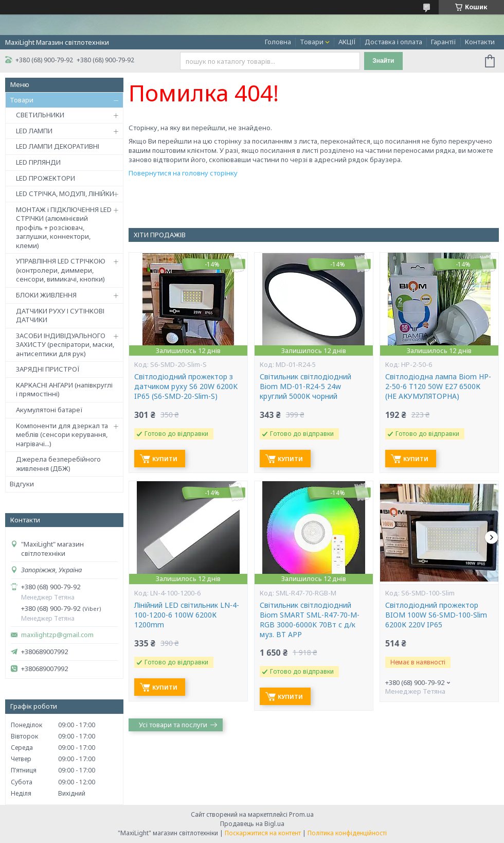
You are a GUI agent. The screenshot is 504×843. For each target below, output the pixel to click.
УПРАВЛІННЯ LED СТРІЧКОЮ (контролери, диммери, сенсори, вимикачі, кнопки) (61, 270)
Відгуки (22, 484)
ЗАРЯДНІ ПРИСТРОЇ (48, 369)
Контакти (480, 42)
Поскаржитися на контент (263, 833)
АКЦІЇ (347, 42)
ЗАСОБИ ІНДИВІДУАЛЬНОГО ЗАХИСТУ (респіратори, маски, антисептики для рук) (65, 345)
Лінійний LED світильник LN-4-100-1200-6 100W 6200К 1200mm (187, 615)
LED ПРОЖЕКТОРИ (46, 178)
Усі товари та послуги (173, 725)
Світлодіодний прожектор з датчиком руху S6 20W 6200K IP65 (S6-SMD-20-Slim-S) (186, 387)
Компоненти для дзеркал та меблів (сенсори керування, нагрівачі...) (62, 435)
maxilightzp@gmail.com (57, 635)
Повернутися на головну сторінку (183, 173)
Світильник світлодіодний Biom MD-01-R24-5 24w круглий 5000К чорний (305, 387)
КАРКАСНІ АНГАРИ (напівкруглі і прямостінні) (64, 390)
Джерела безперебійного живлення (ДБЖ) (58, 464)
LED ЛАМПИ (34, 131)
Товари (312, 42)
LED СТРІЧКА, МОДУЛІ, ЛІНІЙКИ (65, 194)
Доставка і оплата (393, 42)
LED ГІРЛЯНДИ (38, 162)
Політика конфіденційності (347, 833)
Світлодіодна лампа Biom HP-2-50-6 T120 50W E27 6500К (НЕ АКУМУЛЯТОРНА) (438, 387)
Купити (165, 459)
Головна (278, 42)
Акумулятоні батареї (49, 410)
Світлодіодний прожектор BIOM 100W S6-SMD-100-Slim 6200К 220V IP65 (436, 615)
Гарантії (444, 42)
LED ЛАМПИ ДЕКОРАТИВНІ (58, 146)
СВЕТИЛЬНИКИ (40, 115)
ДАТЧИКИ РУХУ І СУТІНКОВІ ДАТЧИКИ (60, 315)
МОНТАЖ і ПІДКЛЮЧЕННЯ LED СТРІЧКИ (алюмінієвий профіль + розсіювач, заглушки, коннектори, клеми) (64, 227)
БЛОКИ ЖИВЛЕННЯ (46, 295)
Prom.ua (301, 814)
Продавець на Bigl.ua (252, 824)
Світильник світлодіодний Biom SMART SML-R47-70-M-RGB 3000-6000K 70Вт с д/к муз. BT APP (310, 620)
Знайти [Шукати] (383, 61)
